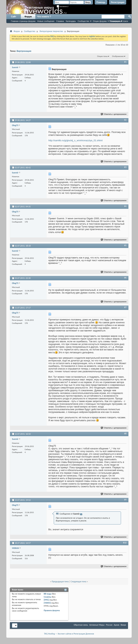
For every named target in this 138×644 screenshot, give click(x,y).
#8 (125, 434)
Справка (60, 21)
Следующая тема (78, 582)
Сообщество (83, 21)
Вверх (123, 625)
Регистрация (118, 2)
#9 (125, 500)
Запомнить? (63, 7)
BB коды (48, 594)
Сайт (14, 17)
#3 (125, 167)
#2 (125, 120)
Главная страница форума (23, 21)
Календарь (71, 21)
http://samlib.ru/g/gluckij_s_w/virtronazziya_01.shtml (75, 140)
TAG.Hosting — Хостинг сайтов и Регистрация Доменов (69, 634)
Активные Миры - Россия (101, 625)
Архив (117, 625)
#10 (125, 543)
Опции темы (103, 56)
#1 (125, 62)
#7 (125, 307)
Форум (28, 17)
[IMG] (46, 600)
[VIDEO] (47, 603)
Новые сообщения (46, 21)
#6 (125, 278)
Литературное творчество (51, 31)
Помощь (101, 2)
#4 (125, 206)
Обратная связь (81, 625)
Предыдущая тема (60, 582)
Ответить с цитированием (114, 114)
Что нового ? (44, 17)
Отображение (118, 56)
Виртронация (24, 51)
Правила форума (52, 610)
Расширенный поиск (119, 21)
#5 (125, 245)
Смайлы (48, 597)
